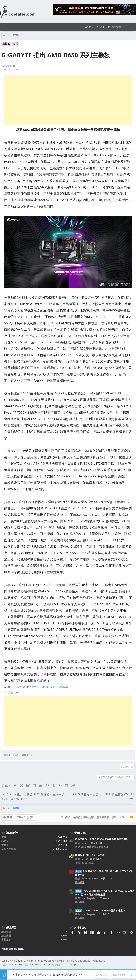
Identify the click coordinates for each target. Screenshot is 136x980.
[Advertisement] (68, 100)
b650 (16, 755)
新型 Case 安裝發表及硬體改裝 (92, 847)
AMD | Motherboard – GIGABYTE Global (36, 687)
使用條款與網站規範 (84, 817)
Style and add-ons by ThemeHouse (86, 961)
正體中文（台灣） (26, 817)
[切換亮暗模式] (114, 27)
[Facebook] (133, 963)
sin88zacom (60, 849)
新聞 (16, 43)
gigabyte (27, 755)
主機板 (6, 43)
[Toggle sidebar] (131, 27)
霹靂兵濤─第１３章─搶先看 (90, 855)
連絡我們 (66, 817)
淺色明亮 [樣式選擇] (7, 817)
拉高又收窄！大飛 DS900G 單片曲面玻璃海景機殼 (102, 839)
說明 (114, 817)
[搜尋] (125, 27)
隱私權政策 (103, 817)
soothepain (8, 66)
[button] (5, 27)
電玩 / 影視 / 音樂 (84, 863)
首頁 (122, 817)
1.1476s (48, 965)
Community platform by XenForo (33, 961)
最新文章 (80, 833)
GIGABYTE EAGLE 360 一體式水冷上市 (100, 910)
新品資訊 (80, 882)
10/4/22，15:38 (10, 69)
